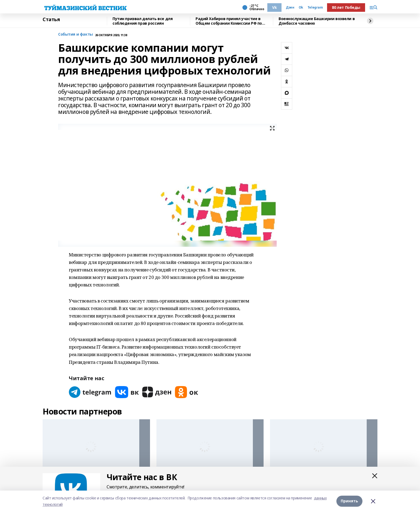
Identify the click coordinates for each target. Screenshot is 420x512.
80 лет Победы (346, 7)
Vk (274, 7)
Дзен (290, 8)
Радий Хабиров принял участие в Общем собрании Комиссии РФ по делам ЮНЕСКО (229, 21)
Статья (51, 20)
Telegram (315, 8)
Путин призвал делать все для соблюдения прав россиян (142, 21)
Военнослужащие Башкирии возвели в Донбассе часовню (317, 21)
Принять (349, 501)
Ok (301, 8)
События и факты (76, 34)
